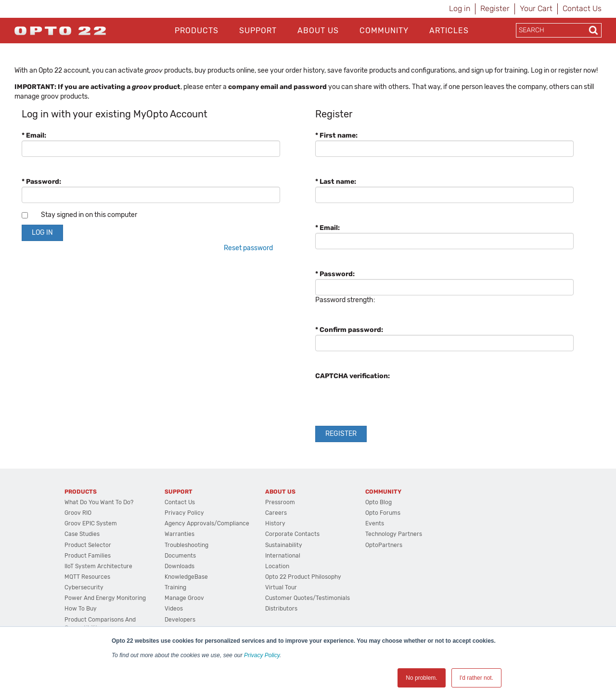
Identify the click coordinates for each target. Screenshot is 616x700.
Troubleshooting (186, 545)
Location (277, 566)
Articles (449, 31)
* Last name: (336, 182)
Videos (174, 609)
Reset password (248, 248)
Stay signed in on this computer (89, 215)
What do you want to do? (99, 502)
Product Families (88, 556)
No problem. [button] (421, 678)
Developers (180, 620)
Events (375, 523)
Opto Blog (379, 502)
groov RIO (78, 513)
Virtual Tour (281, 587)
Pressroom (280, 502)
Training (175, 587)
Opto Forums (383, 513)
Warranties (180, 534)
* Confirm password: (349, 330)
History (275, 523)
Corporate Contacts (292, 534)
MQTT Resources (87, 577)
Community (384, 31)
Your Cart (536, 8)
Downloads (180, 566)
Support (258, 31)
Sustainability (284, 545)
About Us (318, 31)
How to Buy (81, 609)
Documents (180, 556)
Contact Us (582, 8)
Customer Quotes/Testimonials (308, 598)
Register (495, 8)
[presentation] (388, 400)
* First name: (336, 135)
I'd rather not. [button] (476, 678)
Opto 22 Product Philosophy (303, 577)
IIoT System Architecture (98, 566)
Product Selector (88, 545)
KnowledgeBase (186, 577)
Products (197, 31)
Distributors (281, 609)
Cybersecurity (84, 587)
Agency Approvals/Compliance (207, 523)
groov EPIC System (91, 523)
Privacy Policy (262, 655)
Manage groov (184, 598)
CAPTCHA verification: (353, 376)
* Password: (41, 182)
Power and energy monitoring (105, 598)
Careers (276, 513)
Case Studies (82, 534)
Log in (460, 8)
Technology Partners (394, 534)
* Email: (34, 135)
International (283, 556)
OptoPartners (384, 545)
